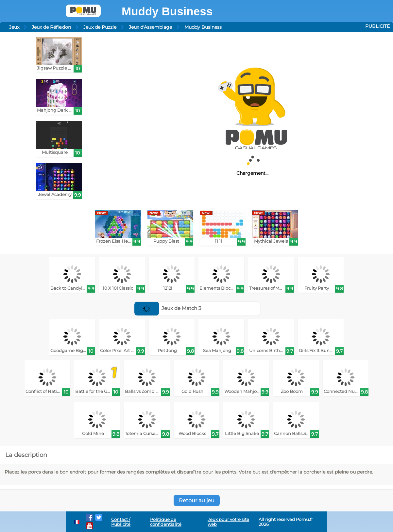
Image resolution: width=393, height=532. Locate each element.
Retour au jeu (197, 500)
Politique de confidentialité (166, 522)
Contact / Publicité (121, 522)
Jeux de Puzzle (100, 27)
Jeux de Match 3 (168, 308)
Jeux (14, 27)
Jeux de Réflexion (51, 27)
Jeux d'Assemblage (150, 27)
